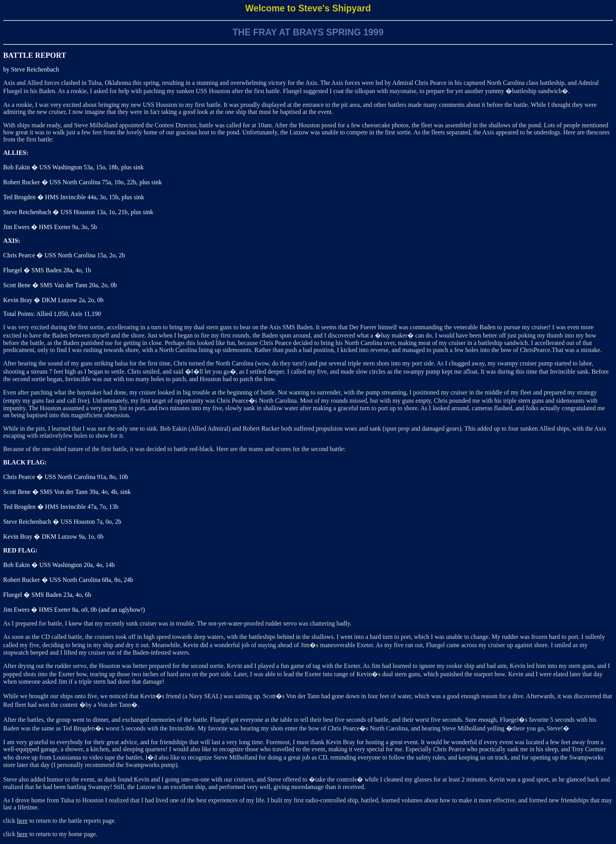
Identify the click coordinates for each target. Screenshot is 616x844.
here (22, 821)
